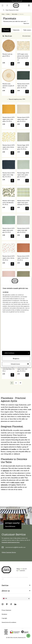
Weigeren (16, 359)
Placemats (6, 30)
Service (5, 585)
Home (3, 14)
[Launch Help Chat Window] (28, 636)
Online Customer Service (9, 552)
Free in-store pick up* (17, 1)
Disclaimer (4, 614)
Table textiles (15, 14)
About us (6, 591)
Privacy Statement (6, 610)
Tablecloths (16, 30)
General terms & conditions (9, 622)
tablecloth (6, 471)
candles (14, 449)
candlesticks (5, 449)
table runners (15, 482)
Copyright (4, 618)
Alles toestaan (17, 353)
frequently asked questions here (11, 542)
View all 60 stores (10, 526)
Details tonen (20, 364)
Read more (26, 24)
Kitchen (8, 14)
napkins (13, 485)
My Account (7, 5)
